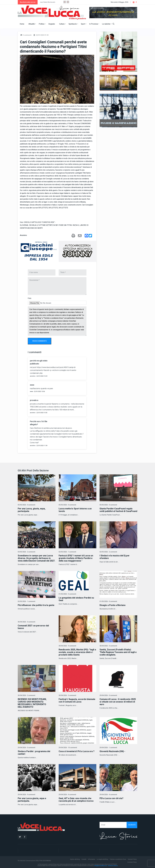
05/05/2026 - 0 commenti (26, 505)
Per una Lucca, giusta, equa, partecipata (32, 510)
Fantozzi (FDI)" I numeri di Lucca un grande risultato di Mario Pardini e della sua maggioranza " (76, 558)
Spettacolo (73, 24)
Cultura (62, 24)
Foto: (30, 298)
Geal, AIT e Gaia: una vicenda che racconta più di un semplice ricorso (76, 800)
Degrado (52, 24)
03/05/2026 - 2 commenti (26, 552)
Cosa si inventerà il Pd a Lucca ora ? (77, 751)
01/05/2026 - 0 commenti (67, 594)
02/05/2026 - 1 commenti (67, 552)
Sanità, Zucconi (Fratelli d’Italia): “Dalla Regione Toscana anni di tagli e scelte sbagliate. (118, 652)
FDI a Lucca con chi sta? (111, 798)
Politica (42, 24)
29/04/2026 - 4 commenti (67, 795)
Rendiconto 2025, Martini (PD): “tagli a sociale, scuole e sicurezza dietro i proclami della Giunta (77, 652)
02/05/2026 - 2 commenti (108, 552)
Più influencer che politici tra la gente (36, 605)
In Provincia (94, 24)
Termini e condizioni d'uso (118, 859)
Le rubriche (107, 24)
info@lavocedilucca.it (101, 866)
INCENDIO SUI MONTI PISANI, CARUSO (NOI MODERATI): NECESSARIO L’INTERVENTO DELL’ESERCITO (32, 703)
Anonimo (23, 235)
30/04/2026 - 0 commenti (26, 622)
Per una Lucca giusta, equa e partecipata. (32, 800)
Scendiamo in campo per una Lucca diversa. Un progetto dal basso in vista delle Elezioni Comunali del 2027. (36, 558)
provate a (34, 400)
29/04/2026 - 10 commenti (68, 748)
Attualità (32, 24)
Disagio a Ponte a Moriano (113, 605)
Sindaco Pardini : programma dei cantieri (34, 753)
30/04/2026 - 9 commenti (67, 646)
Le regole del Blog (102, 859)
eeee (32, 385)
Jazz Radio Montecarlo (48, 2)
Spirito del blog (75, 859)
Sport (84, 24)
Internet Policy (132, 859)
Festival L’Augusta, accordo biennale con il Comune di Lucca (77, 700)
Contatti (84, 859)
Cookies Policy (132, 862)
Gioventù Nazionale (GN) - (112, 751)
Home (22, 24)
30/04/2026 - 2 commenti (26, 695)
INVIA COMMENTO (40, 341)
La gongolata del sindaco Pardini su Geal (76, 599)
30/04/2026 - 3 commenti (67, 695)
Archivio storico (113, 866)
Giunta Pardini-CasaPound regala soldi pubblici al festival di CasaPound (118, 510)
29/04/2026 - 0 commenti (108, 695)
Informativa (92, 859)
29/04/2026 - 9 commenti (26, 795)
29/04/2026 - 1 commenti (108, 748)
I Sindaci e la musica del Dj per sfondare (115, 557)
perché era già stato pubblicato (39, 362)
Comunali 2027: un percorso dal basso (33, 627)
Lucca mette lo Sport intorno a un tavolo (75, 510)
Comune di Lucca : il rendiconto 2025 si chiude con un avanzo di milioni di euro (118, 702)
